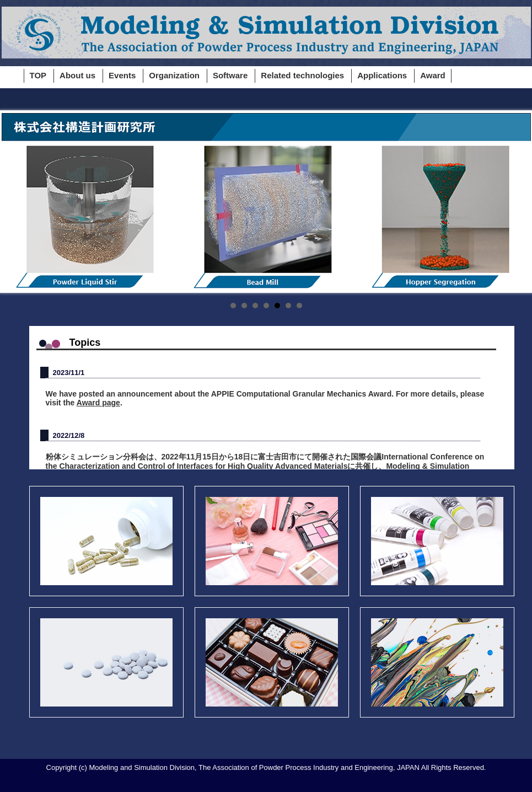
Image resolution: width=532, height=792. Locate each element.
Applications (382, 75)
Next (517, 202)
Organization (174, 75)
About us (77, 75)
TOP (38, 75)
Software (230, 75)
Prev (16, 202)
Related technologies (302, 75)
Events (122, 75)
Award (433, 75)
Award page (98, 403)
